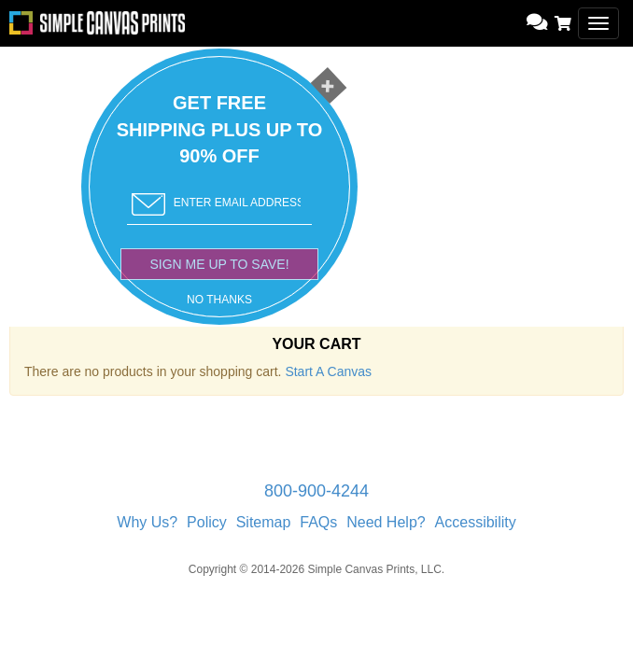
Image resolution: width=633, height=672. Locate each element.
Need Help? (386, 522)
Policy (207, 522)
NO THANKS (219, 300)
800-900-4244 (316, 491)
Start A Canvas (328, 371)
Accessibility (476, 522)
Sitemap (264, 522)
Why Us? (147, 522)
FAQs (318, 522)
